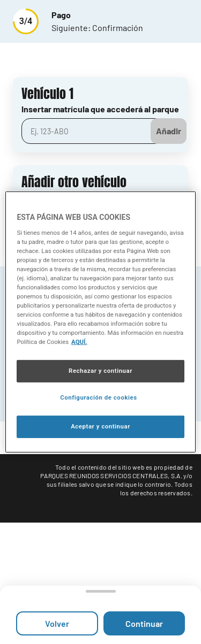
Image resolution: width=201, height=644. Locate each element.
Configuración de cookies (98, 397)
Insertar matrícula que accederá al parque (100, 109)
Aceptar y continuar (100, 426)
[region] (100, 322)
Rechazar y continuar (100, 371)
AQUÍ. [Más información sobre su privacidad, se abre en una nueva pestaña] (79, 342)
